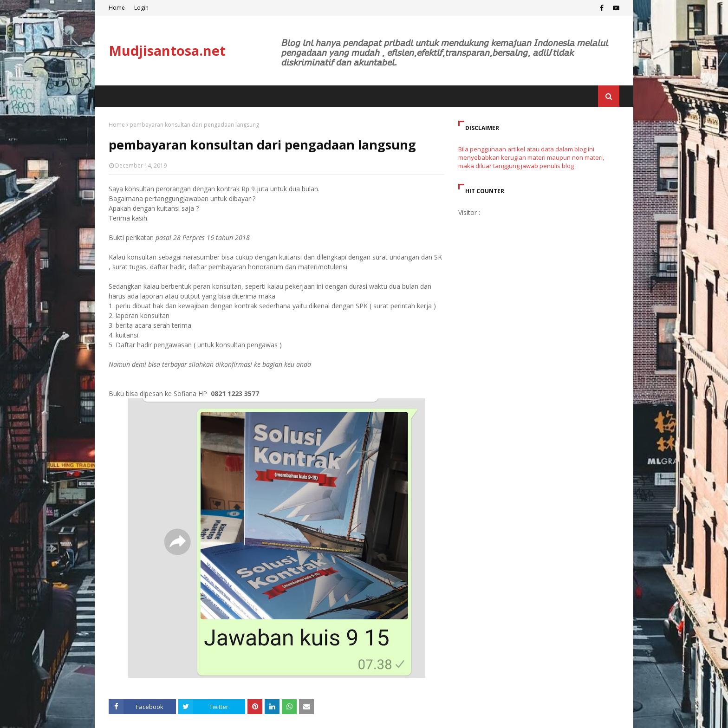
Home (117, 8)
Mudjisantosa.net (167, 50)
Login (141, 8)
